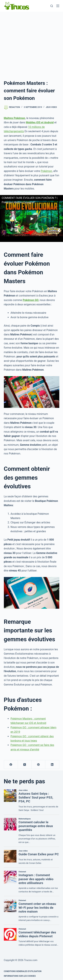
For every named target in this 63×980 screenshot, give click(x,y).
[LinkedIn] (52, 765)
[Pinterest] (38, 765)
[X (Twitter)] (25, 765)
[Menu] (58, 6)
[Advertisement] (32, 45)
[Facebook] (11, 765)
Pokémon (47, 171)
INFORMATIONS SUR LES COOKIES (20, 976)
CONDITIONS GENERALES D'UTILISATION (23, 971)
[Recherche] (52, 6)
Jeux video (51, 107)
